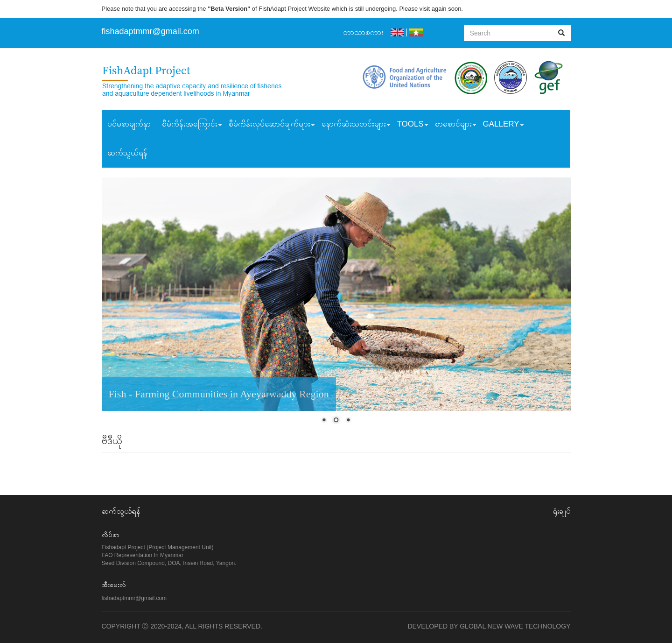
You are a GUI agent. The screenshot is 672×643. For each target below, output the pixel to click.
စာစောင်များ (453, 125)
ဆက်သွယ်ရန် (127, 153)
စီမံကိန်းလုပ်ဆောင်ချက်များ (269, 125)
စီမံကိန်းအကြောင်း (189, 125)
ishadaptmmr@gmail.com (152, 31)
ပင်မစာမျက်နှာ (129, 124)
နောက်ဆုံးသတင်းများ (353, 125)
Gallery (501, 125)
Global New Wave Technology (515, 626)
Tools (410, 125)
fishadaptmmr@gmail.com (134, 598)
